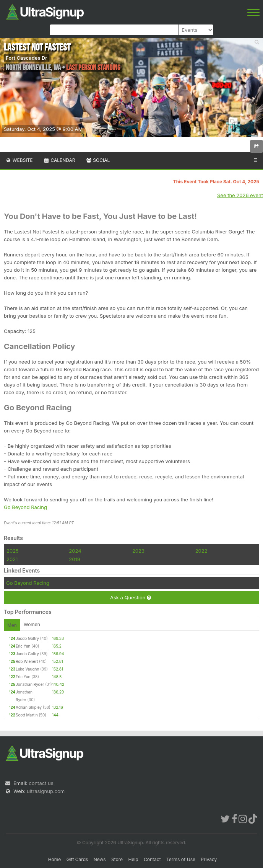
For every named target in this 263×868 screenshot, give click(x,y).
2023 (138, 551)
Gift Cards (77, 859)
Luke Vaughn (27, 669)
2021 (12, 559)
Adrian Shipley (29, 707)
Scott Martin (27, 715)
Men (12, 625)
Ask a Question (131, 598)
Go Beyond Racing (25, 507)
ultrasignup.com (46, 791)
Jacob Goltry (27, 638)
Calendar (59, 160)
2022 (201, 551)
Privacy (209, 859)
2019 (74, 559)
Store (117, 859)
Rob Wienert (27, 661)
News (100, 859)
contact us (41, 783)
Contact (152, 859)
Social (98, 160)
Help (133, 859)
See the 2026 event (240, 195)
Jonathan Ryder (30, 684)
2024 (75, 551)
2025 (13, 551)
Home (55, 859)
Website (19, 160)
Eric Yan (23, 646)
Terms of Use (181, 859)
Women (32, 624)
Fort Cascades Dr (27, 58)
